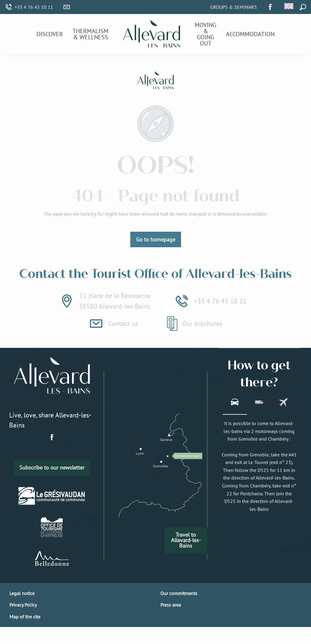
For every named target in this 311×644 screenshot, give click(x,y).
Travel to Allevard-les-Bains (186, 540)
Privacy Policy (23, 605)
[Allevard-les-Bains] (155, 81)
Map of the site (25, 617)
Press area (171, 605)
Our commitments (179, 593)
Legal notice (22, 593)
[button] (289, 6)
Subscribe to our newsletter (52, 467)
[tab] (235, 403)
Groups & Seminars (234, 7)
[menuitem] (50, 34)
